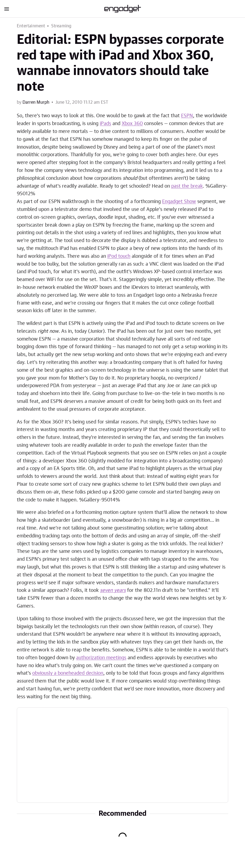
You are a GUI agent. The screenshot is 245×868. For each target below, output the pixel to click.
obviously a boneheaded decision (68, 673)
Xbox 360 (132, 124)
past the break (187, 186)
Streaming (61, 26)
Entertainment (31, 26)
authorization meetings (101, 658)
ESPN (187, 116)
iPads (105, 124)
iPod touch (119, 256)
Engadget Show (179, 202)
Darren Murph (36, 102)
